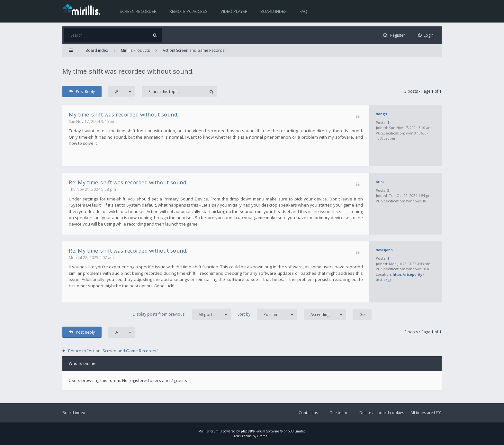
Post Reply (82, 92)
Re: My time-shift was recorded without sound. (128, 182)
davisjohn (384, 250)
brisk (380, 182)
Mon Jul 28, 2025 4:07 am (91, 258)
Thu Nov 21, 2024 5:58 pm (92, 189)
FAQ (303, 11)
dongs (381, 114)
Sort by (267, 315)
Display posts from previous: (182, 315)
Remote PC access (189, 11)
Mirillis (203, 431)
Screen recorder (138, 11)
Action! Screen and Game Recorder (194, 50)
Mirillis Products (135, 50)
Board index (274, 11)
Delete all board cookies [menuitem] (382, 413)
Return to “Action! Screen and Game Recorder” (113, 351)
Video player (234, 11)
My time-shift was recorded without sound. (128, 71)
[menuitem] (426, 35)
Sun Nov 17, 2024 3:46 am (92, 121)
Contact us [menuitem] (308, 413)
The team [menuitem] (339, 413)
